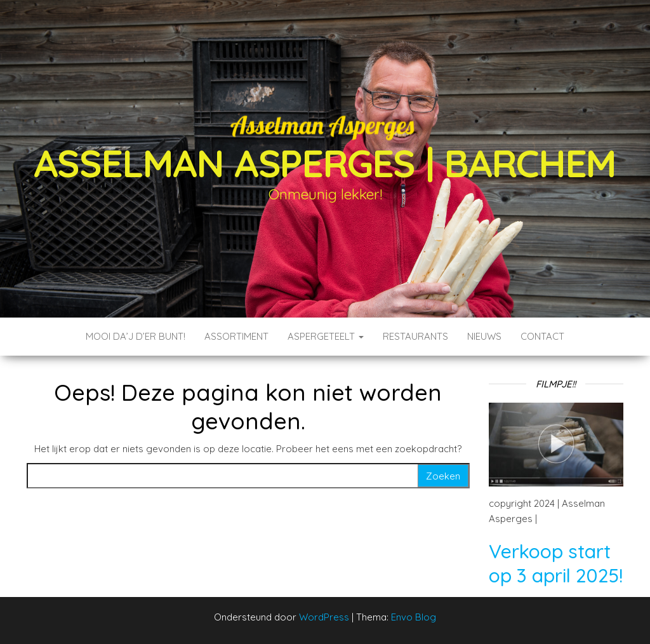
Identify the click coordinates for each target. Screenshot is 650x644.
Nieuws (484, 336)
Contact (542, 336)
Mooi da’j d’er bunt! (136, 336)
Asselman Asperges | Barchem (325, 163)
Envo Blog (414, 617)
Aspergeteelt (326, 336)
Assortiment (236, 336)
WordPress (324, 617)
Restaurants (415, 336)
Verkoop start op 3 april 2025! (556, 563)
